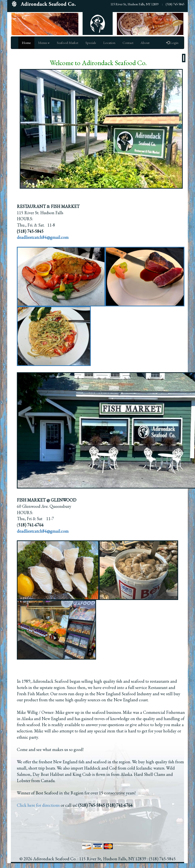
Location (109, 43)
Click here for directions (38, 805)
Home (26, 43)
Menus (44, 43)
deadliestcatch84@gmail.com (43, 531)
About (145, 43)
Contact (128, 43)
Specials (91, 43)
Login (172, 43)
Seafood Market (68, 43)
